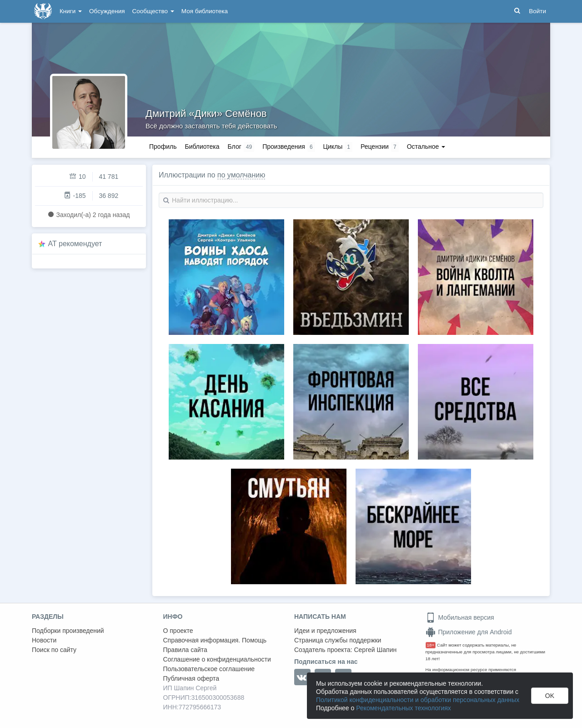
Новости (44, 640)
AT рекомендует (75, 244)
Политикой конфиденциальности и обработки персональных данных (418, 700)
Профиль (163, 147)
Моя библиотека (205, 11)
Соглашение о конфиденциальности (217, 659)
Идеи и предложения (325, 631)
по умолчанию (241, 175)
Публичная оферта (191, 678)
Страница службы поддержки (338, 640)
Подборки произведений (68, 631)
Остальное (426, 147)
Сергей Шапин (375, 650)
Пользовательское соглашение (209, 669)
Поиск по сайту (54, 650)
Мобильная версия (460, 617)
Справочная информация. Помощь (215, 640)
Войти (537, 11)
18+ (431, 645)
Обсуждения (107, 11)
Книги (71, 11)
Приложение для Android (469, 632)
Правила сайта (185, 650)
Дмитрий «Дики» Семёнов (206, 114)
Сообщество (153, 11)
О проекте (178, 631)
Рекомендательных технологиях (404, 708)
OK (550, 696)
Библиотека (202, 147)
